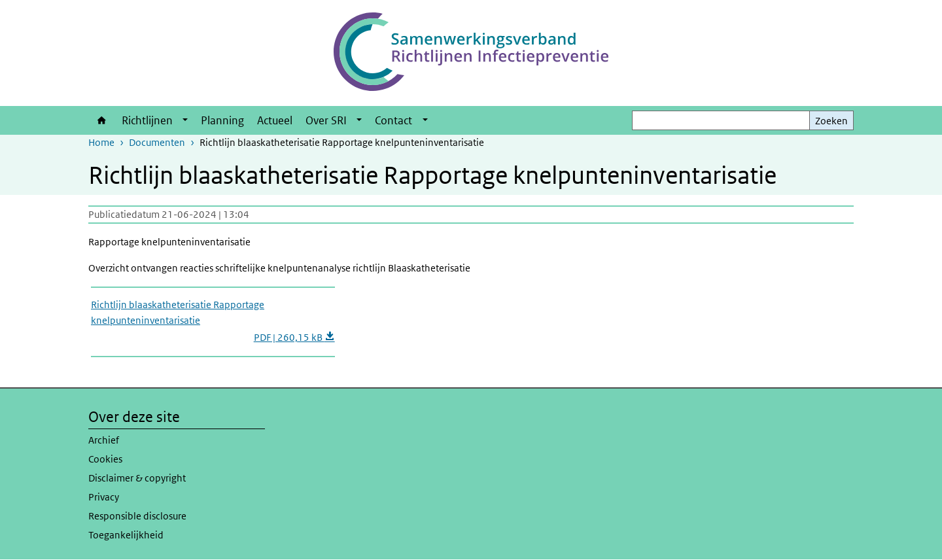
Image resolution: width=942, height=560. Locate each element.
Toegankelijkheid (126, 535)
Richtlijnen (147, 120)
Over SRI (326, 120)
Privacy (104, 497)
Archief (104, 440)
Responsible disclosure (137, 516)
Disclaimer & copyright (137, 478)
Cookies (105, 459)
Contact (393, 120)
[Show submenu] (185, 120)
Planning (222, 120)
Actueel (275, 120)
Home (102, 120)
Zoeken (831, 121)
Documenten (157, 142)
